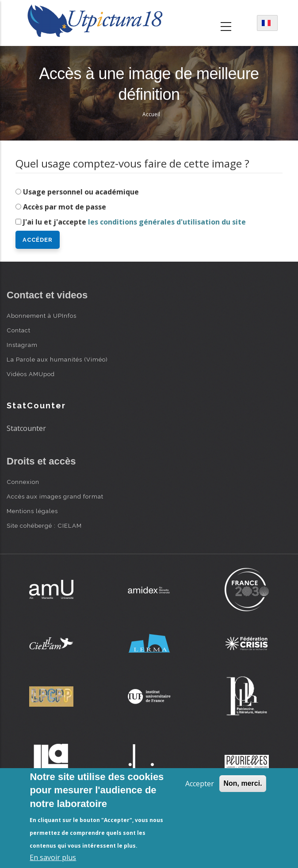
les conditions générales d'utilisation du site (167, 222)
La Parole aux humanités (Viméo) (57, 359)
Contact (19, 330)
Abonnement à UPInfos (42, 316)
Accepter (200, 784)
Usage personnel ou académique (81, 192)
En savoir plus (53, 857)
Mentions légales (32, 511)
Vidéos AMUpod (31, 374)
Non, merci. (243, 783)
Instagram (22, 345)
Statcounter (26, 428)
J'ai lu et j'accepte (134, 222)
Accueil (151, 114)
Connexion (23, 482)
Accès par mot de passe (65, 207)
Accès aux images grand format (55, 496)
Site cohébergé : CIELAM (44, 525)
